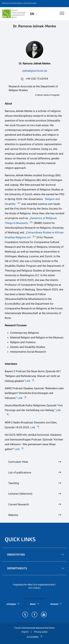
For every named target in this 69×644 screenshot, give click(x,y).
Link (30, 381)
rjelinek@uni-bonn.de (35, 71)
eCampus (13, 604)
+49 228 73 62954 (37, 79)
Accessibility (34, 637)
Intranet (56, 604)
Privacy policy (41, 632)
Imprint (25, 632)
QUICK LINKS (20, 539)
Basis (34, 604)
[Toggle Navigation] (62, 14)
